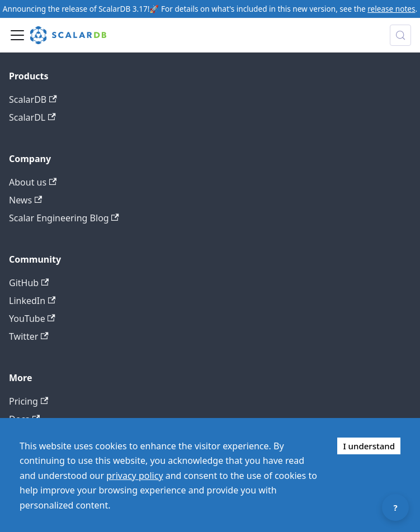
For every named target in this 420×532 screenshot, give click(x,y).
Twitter (29, 336)
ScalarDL (32, 117)
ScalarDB (33, 99)
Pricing (29, 401)
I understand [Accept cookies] (369, 446)
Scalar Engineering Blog (64, 218)
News (25, 200)
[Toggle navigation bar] (17, 35)
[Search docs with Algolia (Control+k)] (400, 35)
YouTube (32, 319)
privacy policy (135, 476)
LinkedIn (32, 301)
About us (33, 182)
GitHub (29, 283)
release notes (391, 9)
